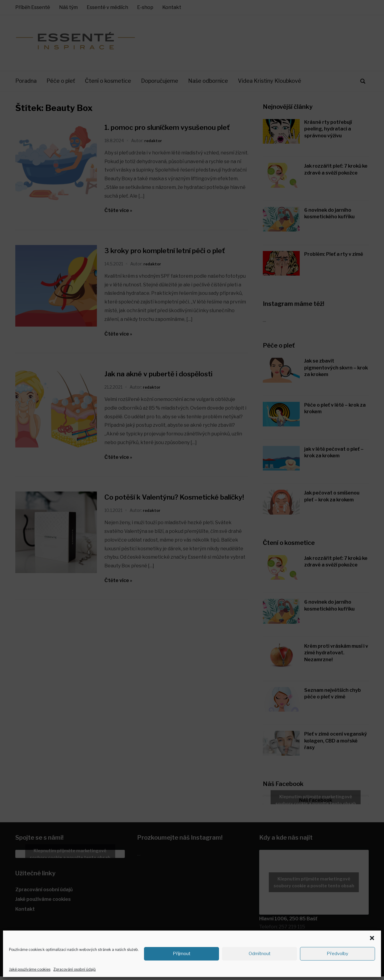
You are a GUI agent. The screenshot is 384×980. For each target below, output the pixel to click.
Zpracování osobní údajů (75, 969)
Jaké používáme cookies (30, 969)
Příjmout (182, 954)
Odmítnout (260, 954)
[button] (372, 938)
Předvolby (337, 954)
